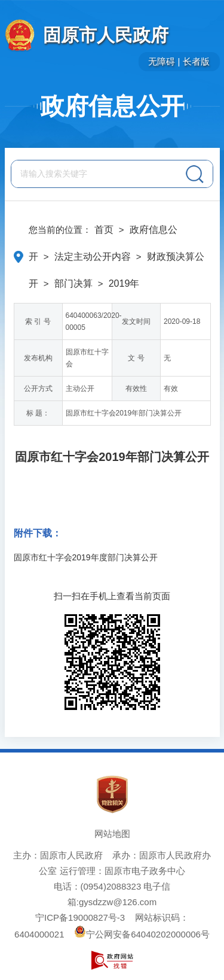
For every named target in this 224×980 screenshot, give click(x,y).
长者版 (196, 61)
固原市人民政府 (106, 35)
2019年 (124, 283)
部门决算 (73, 283)
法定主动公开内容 (93, 257)
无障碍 (162, 61)
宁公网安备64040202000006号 (142, 934)
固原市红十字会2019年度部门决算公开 (86, 557)
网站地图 (112, 834)
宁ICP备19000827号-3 (80, 917)
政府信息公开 (112, 106)
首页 (104, 230)
